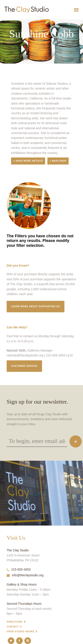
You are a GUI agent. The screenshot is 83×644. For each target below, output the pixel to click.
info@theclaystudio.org (25, 575)
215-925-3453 (19, 569)
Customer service (24, 366)
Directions (15, 622)
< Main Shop (58, 161)
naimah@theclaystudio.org (25, 355)
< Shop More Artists (28, 161)
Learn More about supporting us (36, 306)
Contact (13, 627)
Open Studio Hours (20, 632)
